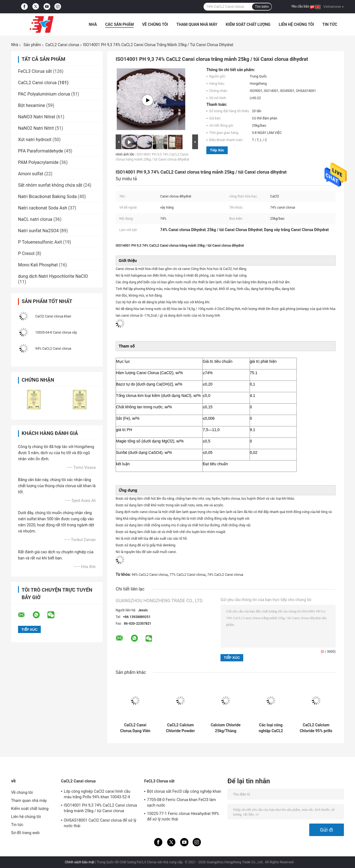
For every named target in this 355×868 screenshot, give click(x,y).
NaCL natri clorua (35, 219)
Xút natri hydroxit (35, 140)
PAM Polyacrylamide (38, 162)
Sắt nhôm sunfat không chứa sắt (50, 185)
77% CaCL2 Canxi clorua (187, 575)
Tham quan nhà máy (197, 24)
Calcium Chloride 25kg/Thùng (226, 728)
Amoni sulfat (31, 174)
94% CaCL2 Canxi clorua (53, 349)
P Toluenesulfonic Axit (40, 242)
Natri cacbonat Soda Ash (43, 208)
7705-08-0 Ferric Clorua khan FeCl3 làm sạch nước (182, 802)
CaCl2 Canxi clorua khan (53, 316)
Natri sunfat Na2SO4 (38, 231)
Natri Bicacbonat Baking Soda (47, 197)
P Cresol (26, 253)
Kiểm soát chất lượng (248, 24)
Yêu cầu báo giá (303, 6)
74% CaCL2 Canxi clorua (225, 575)
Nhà (93, 24)
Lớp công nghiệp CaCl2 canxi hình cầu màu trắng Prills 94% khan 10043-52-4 (97, 794)
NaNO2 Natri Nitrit (36, 128)
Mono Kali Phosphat (38, 265)
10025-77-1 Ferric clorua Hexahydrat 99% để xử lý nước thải (183, 816)
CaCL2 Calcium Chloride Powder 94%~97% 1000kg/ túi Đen (180, 728)
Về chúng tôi (155, 24)
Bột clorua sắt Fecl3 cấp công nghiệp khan (184, 791)
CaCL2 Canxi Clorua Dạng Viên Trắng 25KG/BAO (135, 728)
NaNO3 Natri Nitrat (37, 117)
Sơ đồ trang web (25, 833)
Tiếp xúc (217, 150)
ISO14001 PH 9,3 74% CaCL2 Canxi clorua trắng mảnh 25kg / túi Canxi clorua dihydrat (100, 809)
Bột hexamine (31, 105)
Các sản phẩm (119, 24)
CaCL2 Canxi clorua (62, 45)
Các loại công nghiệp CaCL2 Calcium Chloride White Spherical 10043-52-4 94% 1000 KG (271, 728)
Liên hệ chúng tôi (296, 24)
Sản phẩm (32, 45)
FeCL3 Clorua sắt (35, 71)
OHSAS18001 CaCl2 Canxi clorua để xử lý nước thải (100, 823)
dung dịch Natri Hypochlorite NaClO (53, 276)
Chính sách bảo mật (80, 862)
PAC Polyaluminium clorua (44, 94)
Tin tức (330, 24)
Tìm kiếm (262, 7)
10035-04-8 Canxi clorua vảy (56, 332)
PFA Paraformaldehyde (41, 151)
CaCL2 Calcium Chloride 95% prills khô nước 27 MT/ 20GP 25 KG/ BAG (316, 728)
